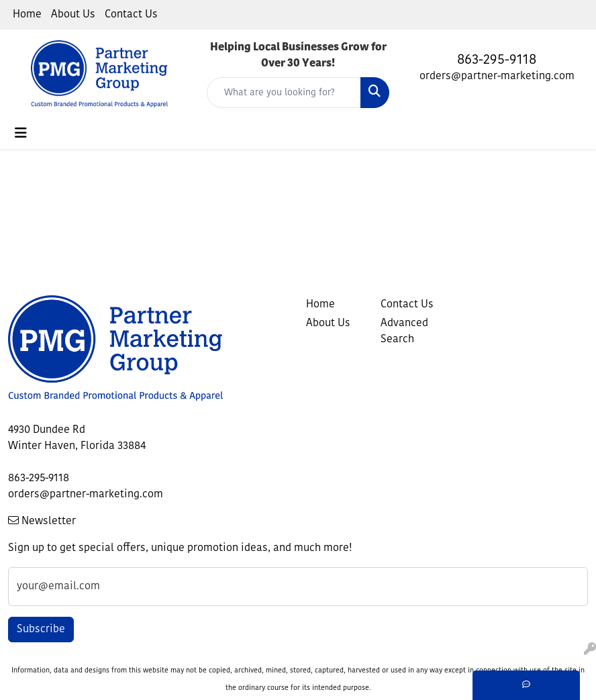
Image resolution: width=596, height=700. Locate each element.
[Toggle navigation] (21, 134)
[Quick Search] (284, 93)
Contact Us (131, 15)
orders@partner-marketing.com (497, 77)
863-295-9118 (497, 60)
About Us (73, 15)
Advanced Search (404, 332)
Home (27, 15)
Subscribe (41, 630)
